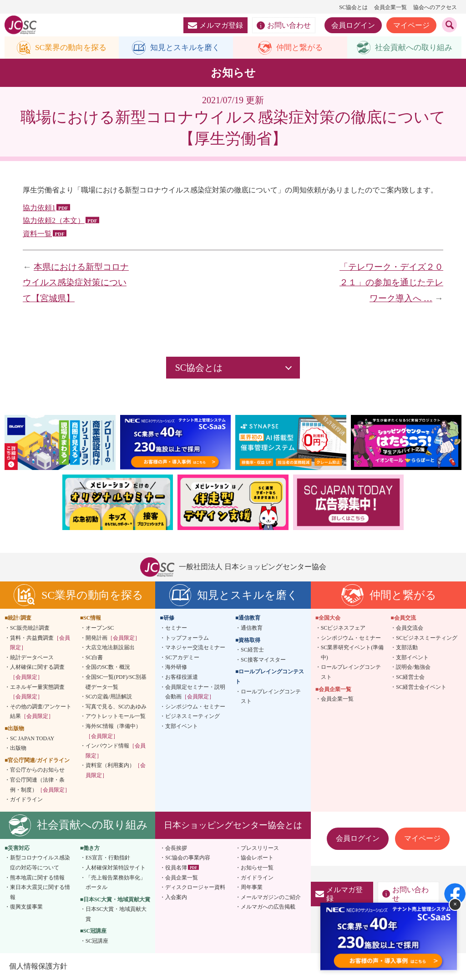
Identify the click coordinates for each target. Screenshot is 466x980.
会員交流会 (410, 628)
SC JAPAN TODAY (32, 738)
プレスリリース (260, 848)
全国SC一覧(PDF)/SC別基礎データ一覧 (116, 682)
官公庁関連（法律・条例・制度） (40, 785)
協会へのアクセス (435, 7)
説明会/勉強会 (413, 667)
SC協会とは (353, 7)
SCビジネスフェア (343, 628)
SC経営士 (252, 650)
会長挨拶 (176, 848)
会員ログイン (353, 25)
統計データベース (32, 658)
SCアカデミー (182, 658)
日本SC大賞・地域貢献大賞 (116, 914)
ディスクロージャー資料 (195, 888)
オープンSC (100, 628)
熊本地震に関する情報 (37, 878)
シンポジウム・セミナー (195, 707)
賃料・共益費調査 (40, 643)
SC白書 (94, 658)
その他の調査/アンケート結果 (41, 712)
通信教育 (252, 628)
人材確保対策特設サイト (116, 868)
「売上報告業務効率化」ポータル (116, 883)
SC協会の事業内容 (188, 858)
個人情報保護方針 (38, 966)
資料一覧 (37, 234)
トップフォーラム (187, 638)
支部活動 (407, 648)
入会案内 (176, 897)
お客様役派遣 (182, 677)
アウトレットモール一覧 (116, 717)
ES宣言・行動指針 (108, 858)
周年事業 (252, 888)
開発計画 (113, 638)
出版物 (18, 748)
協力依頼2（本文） (54, 221)
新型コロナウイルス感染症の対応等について (40, 863)
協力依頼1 (39, 208)
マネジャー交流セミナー (195, 648)
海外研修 (176, 667)
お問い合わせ (284, 25)
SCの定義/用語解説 (109, 697)
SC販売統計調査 (30, 628)
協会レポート (257, 858)
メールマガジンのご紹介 (271, 897)
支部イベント (182, 727)
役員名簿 (176, 868)
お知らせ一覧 (257, 868)
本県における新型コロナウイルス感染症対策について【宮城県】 (76, 283)
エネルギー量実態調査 (37, 692)
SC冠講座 (97, 941)
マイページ (411, 25)
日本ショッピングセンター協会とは (233, 825)
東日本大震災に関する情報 (40, 893)
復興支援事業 (26, 907)
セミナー (176, 628)
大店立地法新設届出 (110, 648)
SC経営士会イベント (421, 687)
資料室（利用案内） (116, 771)
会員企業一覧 (390, 7)
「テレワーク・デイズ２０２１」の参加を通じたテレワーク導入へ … (391, 283)
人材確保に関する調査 (37, 672)
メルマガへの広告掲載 (268, 907)
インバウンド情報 (116, 751)
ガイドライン (26, 800)
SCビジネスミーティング (427, 638)
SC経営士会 (410, 677)
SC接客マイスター (263, 660)
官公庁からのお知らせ (37, 770)
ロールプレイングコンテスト (271, 697)
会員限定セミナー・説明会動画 (195, 692)
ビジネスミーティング (192, 717)
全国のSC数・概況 (108, 667)
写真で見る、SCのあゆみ (116, 707)
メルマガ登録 (215, 25)
